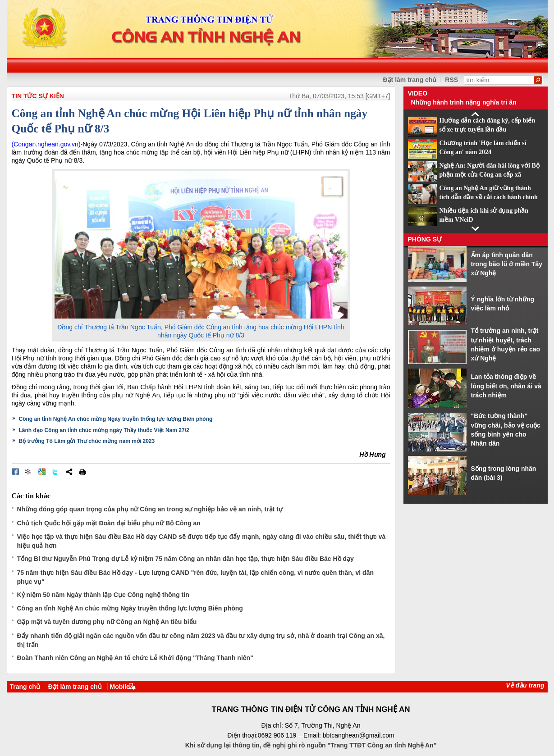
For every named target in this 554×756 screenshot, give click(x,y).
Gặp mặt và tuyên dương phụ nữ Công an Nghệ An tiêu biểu (107, 622)
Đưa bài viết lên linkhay (28, 472)
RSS (451, 80)
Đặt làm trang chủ (75, 687)
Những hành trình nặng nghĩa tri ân (464, 102)
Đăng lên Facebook (15, 472)
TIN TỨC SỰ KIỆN (38, 96)
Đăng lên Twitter (55, 472)
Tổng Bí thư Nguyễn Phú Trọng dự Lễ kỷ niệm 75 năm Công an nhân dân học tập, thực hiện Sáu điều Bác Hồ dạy (185, 559)
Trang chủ (25, 687)
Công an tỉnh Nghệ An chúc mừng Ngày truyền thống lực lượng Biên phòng (116, 419)
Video (418, 93)
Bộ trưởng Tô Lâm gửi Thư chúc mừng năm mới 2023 (87, 441)
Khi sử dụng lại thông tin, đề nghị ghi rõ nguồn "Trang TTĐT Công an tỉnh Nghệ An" (311, 745)
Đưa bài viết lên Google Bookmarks (42, 472)
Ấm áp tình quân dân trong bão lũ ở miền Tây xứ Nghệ (507, 264)
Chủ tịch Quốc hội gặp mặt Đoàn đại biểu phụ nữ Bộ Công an (109, 523)
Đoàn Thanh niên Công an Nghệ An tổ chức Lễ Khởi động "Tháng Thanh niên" (135, 658)
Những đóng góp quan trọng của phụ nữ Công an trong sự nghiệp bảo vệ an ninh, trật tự (150, 509)
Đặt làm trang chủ (410, 80)
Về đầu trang (525, 685)
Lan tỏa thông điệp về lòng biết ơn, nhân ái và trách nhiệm (506, 386)
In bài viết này (82, 472)
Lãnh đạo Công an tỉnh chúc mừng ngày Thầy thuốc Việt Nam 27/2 (104, 430)
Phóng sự (425, 239)
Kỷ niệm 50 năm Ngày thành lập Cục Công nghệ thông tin (103, 595)
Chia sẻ (69, 472)
